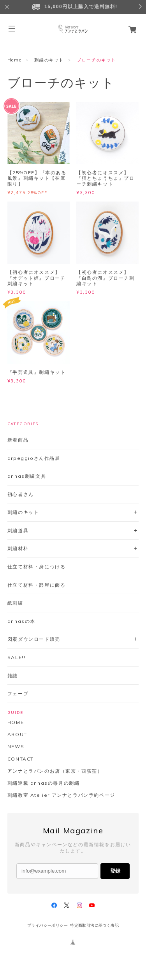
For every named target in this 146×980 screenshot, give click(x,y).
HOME (16, 722)
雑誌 (13, 676)
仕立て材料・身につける (37, 567)
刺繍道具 (18, 530)
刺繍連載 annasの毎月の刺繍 (44, 783)
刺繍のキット (49, 60)
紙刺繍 (15, 603)
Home (14, 60)
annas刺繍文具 (27, 476)
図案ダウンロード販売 (34, 639)
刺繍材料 (18, 548)
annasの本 (21, 621)
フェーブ (18, 693)
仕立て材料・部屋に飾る (37, 585)
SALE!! (17, 657)
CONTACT (21, 759)
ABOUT (17, 735)
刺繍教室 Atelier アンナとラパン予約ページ (61, 795)
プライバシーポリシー (47, 925)
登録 (115, 871)
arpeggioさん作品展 (34, 458)
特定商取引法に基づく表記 (94, 925)
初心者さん (21, 494)
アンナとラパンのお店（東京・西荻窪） (55, 771)
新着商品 (18, 440)
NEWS (16, 747)
